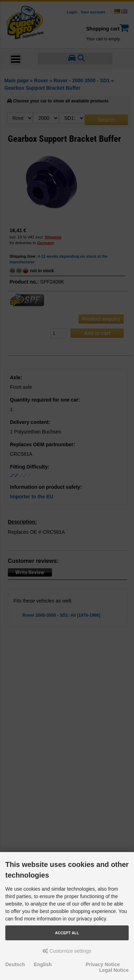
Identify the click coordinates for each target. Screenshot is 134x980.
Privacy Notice (103, 964)
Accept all (67, 933)
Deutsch (15, 964)
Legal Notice (114, 970)
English (43, 964)
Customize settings (67, 951)
